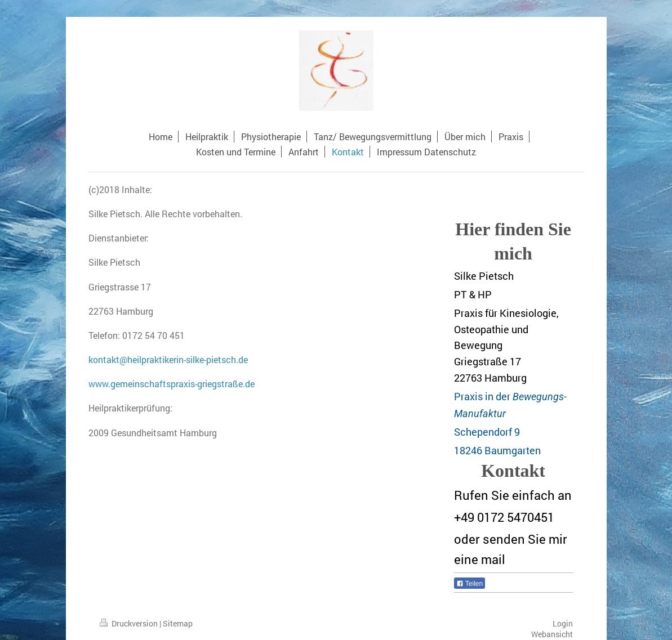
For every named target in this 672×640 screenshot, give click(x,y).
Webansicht (552, 634)
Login (563, 623)
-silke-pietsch (210, 359)
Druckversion (130, 623)
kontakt (104, 359)
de (243, 359)
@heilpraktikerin (152, 359)
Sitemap (178, 623)
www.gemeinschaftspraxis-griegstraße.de (172, 384)
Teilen (469, 584)
